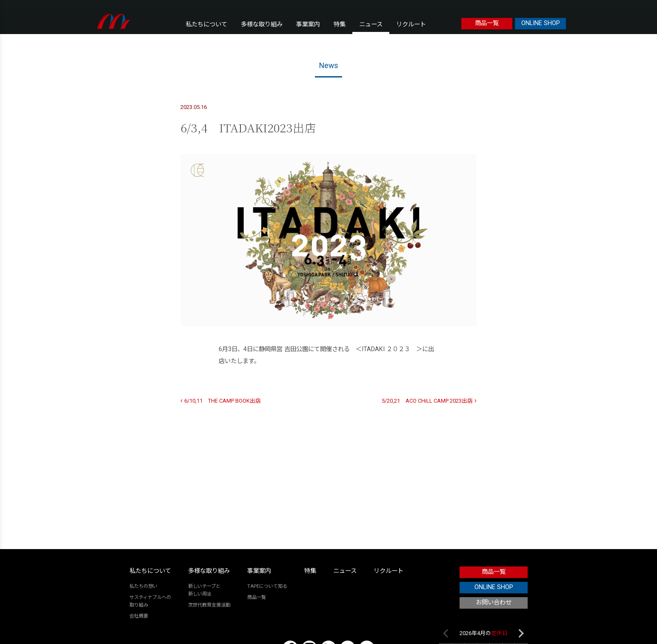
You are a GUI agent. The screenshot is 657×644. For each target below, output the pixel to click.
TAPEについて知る (267, 586)
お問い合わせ (494, 602)
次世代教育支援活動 (209, 605)
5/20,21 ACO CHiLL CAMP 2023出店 (427, 401)
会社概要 (139, 616)
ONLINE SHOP (541, 23)
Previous (446, 633)
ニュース (371, 24)
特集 (340, 24)
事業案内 (308, 24)
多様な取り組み (262, 24)
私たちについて (206, 24)
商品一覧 (487, 23)
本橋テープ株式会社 (114, 21)
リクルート (411, 24)
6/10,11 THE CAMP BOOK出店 (223, 401)
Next (521, 633)
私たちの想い (143, 586)
